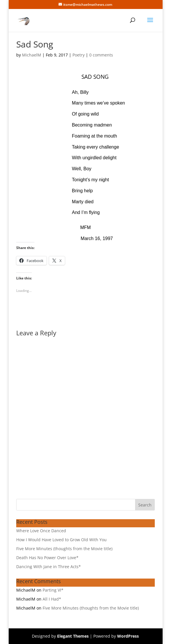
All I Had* (52, 599)
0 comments (101, 55)
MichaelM (32, 55)
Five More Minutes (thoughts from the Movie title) (64, 549)
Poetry (79, 55)
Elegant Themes (73, 636)
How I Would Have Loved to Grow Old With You (61, 540)
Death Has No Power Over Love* (47, 558)
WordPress (128, 636)
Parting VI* (53, 590)
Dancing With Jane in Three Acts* (49, 567)
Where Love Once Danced (41, 531)
